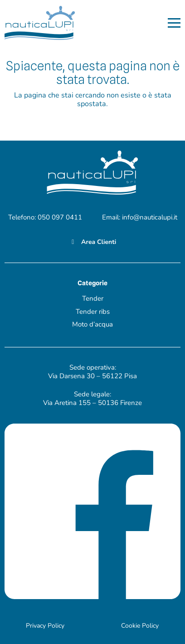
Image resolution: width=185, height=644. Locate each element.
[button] (174, 23)
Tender (93, 298)
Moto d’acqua (92, 324)
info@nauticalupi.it (150, 217)
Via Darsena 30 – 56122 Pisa (92, 376)
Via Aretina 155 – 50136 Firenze (92, 403)
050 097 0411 (60, 217)
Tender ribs (93, 312)
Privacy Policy (45, 626)
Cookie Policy (140, 626)
